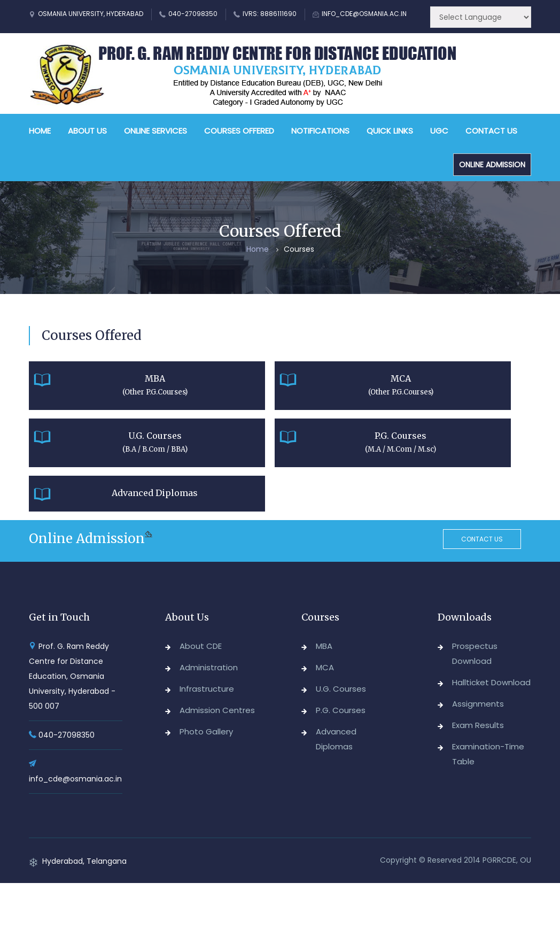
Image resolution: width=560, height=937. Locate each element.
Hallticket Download (491, 682)
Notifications (320, 131)
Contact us (482, 539)
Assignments (478, 704)
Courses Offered (239, 131)
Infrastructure (207, 689)
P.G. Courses (341, 710)
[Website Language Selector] (481, 17)
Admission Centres (217, 710)
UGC (439, 131)
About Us (87, 131)
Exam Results (478, 725)
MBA (324, 646)
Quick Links (390, 131)
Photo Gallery (206, 731)
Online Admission (492, 165)
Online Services (155, 131)
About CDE (201, 646)
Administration (209, 667)
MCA (325, 667)
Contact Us (491, 131)
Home (40, 131)
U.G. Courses (341, 689)
